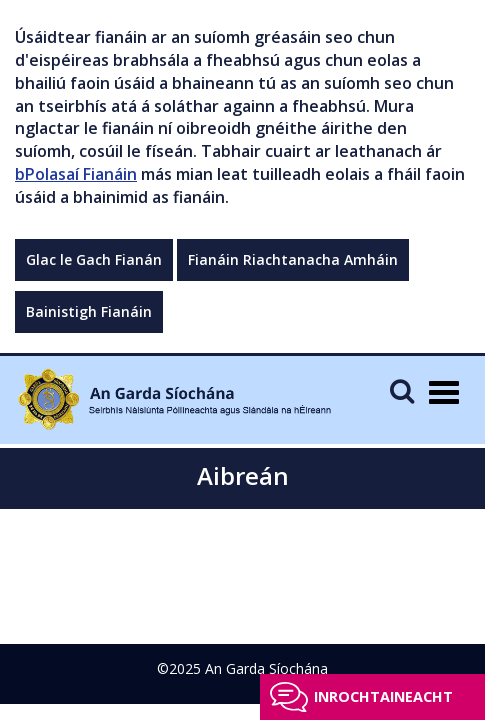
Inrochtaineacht (383, 696)
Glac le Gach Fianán (94, 259)
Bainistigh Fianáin (89, 311)
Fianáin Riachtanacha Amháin (293, 259)
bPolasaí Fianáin (76, 174)
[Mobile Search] (402, 390)
